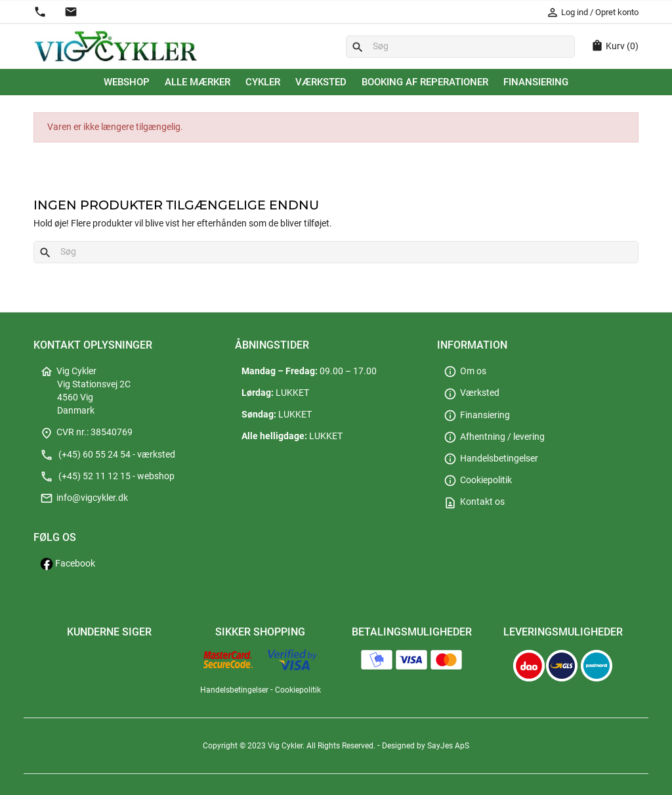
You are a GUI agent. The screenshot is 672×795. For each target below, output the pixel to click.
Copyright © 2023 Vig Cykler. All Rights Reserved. (290, 746)
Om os (465, 371)
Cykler (263, 82)
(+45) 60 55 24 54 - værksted (108, 455)
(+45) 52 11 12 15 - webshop (107, 476)
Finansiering (536, 82)
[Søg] (460, 47)
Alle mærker (198, 82)
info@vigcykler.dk (84, 498)
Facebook (68, 564)
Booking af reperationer (425, 82)
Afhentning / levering (494, 437)
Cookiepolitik (478, 480)
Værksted (321, 82)
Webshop (127, 82)
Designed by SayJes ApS (426, 746)
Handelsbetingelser (491, 459)
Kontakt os (474, 502)
